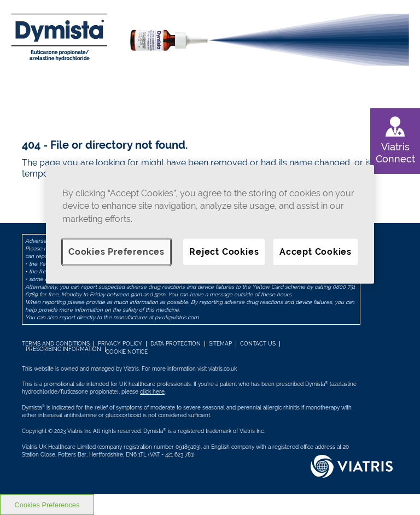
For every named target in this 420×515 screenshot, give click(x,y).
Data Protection (176, 344)
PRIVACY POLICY (120, 344)
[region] (210, 224)
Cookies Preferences (116, 252)
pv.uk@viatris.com (177, 317)
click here (152, 392)
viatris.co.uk (223, 369)
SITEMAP (220, 344)
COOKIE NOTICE (127, 352)
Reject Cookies (224, 252)
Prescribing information (63, 349)
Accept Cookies (316, 252)
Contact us (258, 344)
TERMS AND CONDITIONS (56, 344)
